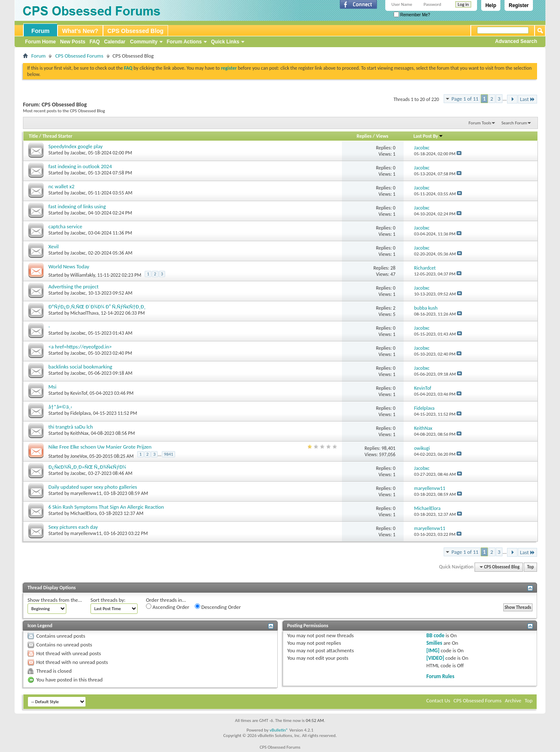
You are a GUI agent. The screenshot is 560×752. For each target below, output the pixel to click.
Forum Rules (440, 676)
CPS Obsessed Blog (136, 31)
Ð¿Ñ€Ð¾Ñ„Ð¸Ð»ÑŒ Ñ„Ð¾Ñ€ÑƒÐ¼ (87, 467)
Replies (364, 136)
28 (393, 268)
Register (519, 5)
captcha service (65, 226)
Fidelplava (81, 413)
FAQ (95, 42)
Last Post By (428, 136)
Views (382, 136)
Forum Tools (480, 123)
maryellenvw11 (86, 493)
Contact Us (438, 700)
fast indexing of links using (77, 206)
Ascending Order (168, 607)
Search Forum (515, 123)
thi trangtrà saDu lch (71, 427)
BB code (435, 635)
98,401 (388, 448)
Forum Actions (184, 42)
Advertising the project (73, 286)
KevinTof (79, 393)
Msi (52, 387)
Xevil (54, 246)
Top (530, 567)
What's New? (80, 31)
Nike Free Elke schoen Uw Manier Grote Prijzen (100, 447)
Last (527, 99)
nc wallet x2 (62, 186)
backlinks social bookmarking (80, 367)
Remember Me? (412, 15)
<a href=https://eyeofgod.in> (80, 347)
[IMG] (433, 650)
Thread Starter (58, 136)
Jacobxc (78, 153)
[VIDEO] (435, 658)
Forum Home (40, 42)
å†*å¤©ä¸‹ (60, 407)
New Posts (73, 42)
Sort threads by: (108, 600)
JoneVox (79, 456)
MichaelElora (84, 513)
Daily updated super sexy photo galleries (93, 487)
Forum (40, 31)
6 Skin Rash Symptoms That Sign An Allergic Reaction (106, 507)
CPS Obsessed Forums (79, 56)
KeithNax (80, 433)
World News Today (69, 266)
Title (33, 136)
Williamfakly (83, 275)
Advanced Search (516, 41)
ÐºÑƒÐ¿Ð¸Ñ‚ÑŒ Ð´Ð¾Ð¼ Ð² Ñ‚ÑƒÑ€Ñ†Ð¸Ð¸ (97, 307)
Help (491, 5)
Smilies (434, 643)
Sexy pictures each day (73, 527)
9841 (168, 454)
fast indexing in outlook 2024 (80, 166)
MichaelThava (85, 313)
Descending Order (218, 607)
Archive (513, 700)
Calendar (114, 42)
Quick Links (225, 42)
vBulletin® (279, 730)
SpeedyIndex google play (75, 146)
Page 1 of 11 (465, 99)
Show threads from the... (55, 600)
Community (144, 42)
